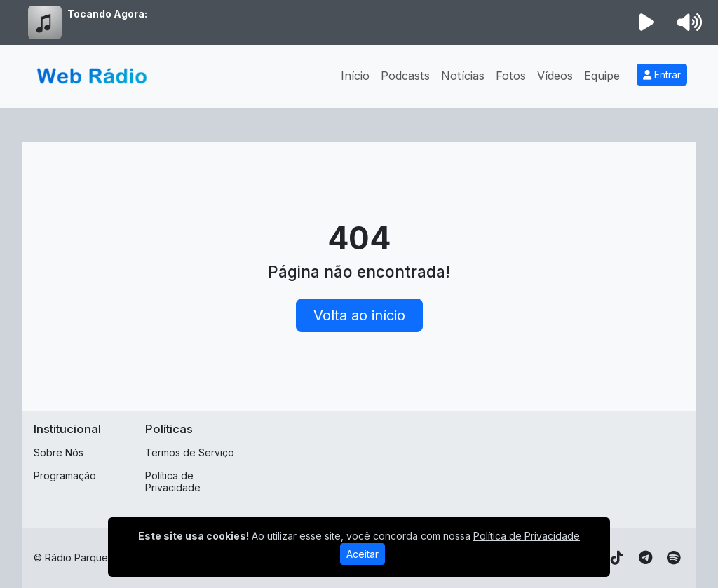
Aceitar (363, 554)
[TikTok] (617, 558)
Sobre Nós (59, 452)
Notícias (463, 76)
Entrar (662, 75)
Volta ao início (359, 315)
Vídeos (555, 76)
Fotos (511, 76)
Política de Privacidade (173, 481)
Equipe (602, 76)
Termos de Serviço (190, 452)
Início (355, 76)
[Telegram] (645, 558)
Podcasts (405, 76)
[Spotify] (673, 558)
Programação (65, 476)
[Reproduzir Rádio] (647, 22)
